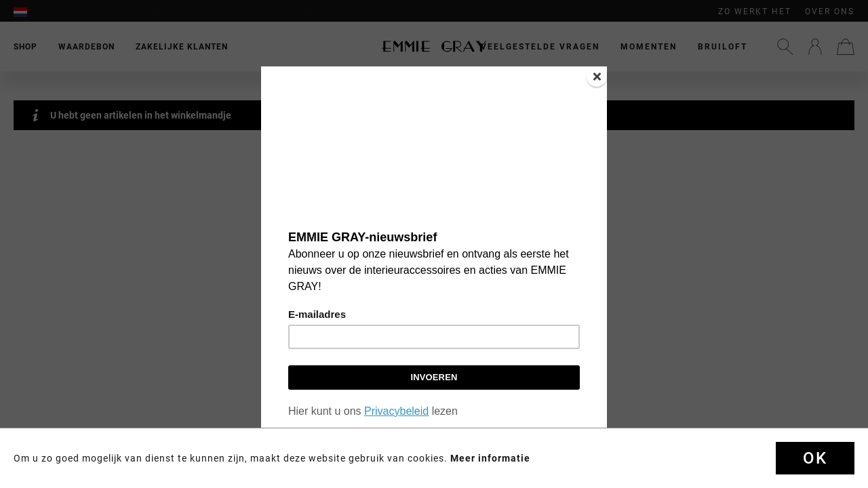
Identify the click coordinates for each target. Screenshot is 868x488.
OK (815, 458)
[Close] (597, 77)
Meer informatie (490, 458)
